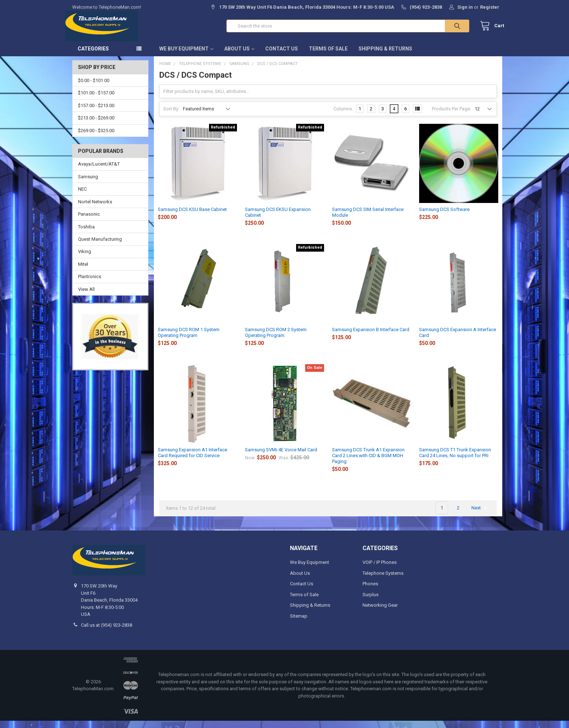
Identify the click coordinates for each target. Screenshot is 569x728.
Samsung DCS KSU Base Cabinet (192, 217)
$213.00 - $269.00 (96, 125)
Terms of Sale (328, 56)
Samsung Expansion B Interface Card (371, 337)
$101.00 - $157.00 (96, 100)
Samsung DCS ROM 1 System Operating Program (189, 340)
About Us (239, 56)
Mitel (83, 271)
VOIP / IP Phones (380, 570)
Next (480, 515)
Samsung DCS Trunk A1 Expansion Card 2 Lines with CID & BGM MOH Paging (368, 463)
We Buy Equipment (186, 56)
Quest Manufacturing (100, 246)
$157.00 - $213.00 (96, 113)
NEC (82, 196)
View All (86, 296)
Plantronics (90, 284)
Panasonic (89, 221)
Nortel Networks (95, 209)
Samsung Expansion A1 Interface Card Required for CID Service (193, 460)
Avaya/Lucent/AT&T (99, 171)
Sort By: (171, 116)
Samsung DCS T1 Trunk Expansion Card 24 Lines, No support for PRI (455, 460)
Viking (85, 259)
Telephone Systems (383, 580)
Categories (93, 56)
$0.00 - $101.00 (94, 88)
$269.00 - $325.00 (96, 138)
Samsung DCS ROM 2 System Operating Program (276, 340)
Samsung (88, 184)
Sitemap (299, 623)
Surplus (371, 602)
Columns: (343, 116)
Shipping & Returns (385, 56)
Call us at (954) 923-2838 (107, 632)
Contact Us (282, 56)
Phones (370, 591)
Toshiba (86, 234)
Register (490, 7)
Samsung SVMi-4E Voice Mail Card (281, 457)
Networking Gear (380, 612)
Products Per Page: (451, 116)
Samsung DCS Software (444, 217)
